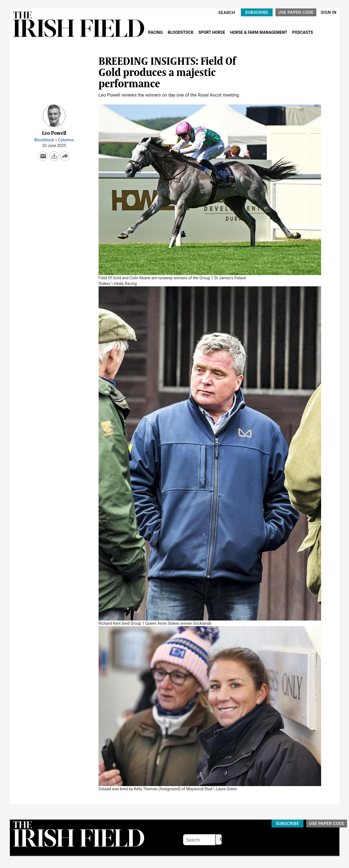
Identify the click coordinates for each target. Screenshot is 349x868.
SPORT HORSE (212, 32)
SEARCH (227, 13)
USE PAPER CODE (296, 12)
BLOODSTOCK (181, 32)
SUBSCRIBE (257, 12)
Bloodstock (44, 140)
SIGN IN (328, 12)
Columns (66, 140)
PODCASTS (303, 32)
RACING (156, 32)
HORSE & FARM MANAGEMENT (259, 32)
